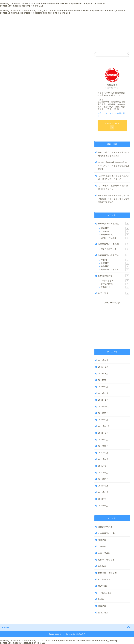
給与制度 (115, 266)
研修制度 (115, 228)
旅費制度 (115, 263)
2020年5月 (103, 492)
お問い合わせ (118, 17)
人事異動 (115, 232)
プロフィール (41, 17)
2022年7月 (103, 433)
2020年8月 (103, 479)
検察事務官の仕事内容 (114, 244)
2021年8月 (103, 453)
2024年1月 (103, 400)
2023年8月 (103, 420)
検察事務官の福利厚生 (114, 255)
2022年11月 (104, 426)
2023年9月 (103, 413)
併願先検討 (115, 287)
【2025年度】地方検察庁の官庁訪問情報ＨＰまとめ (113, 187)
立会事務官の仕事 (115, 249)
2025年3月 (103, 373)
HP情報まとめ (115, 281)
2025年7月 (103, 360)
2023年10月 (104, 407)
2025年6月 (103, 367)
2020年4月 (103, 499)
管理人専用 (114, 293)
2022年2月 (103, 440)
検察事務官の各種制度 (114, 223)
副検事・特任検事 (115, 238)
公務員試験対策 (114, 276)
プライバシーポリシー (93, 18)
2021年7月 (103, 459)
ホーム (16, 17)
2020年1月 (103, 506)
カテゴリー (67, 17)
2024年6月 (103, 393)
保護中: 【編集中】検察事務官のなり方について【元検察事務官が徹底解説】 (114, 166)
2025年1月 (103, 380)
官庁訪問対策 (115, 284)
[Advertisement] (112, 324)
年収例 (115, 260)
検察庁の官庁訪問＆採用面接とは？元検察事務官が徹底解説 (114, 154)
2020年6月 (103, 486)
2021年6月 (103, 466)
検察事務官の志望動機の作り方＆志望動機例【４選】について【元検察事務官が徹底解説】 (114, 199)
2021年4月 (103, 473)
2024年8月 (103, 387)
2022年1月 (103, 446)
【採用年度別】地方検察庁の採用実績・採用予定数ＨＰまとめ (114, 177)
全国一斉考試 (115, 235)
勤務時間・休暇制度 (115, 270)
